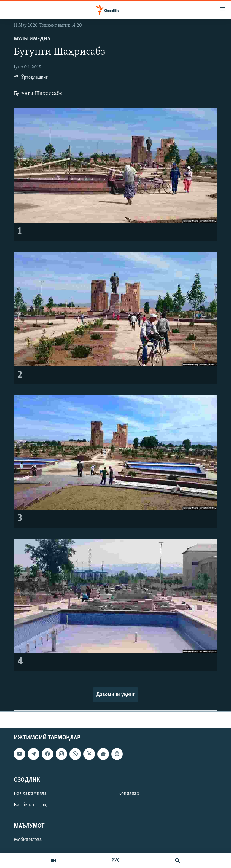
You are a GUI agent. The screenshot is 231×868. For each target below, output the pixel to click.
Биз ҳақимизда (30, 794)
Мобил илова (28, 840)
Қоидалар (129, 794)
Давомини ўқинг (115, 695)
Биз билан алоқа (31, 805)
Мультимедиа (32, 39)
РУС (116, 860)
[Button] (31, 79)
